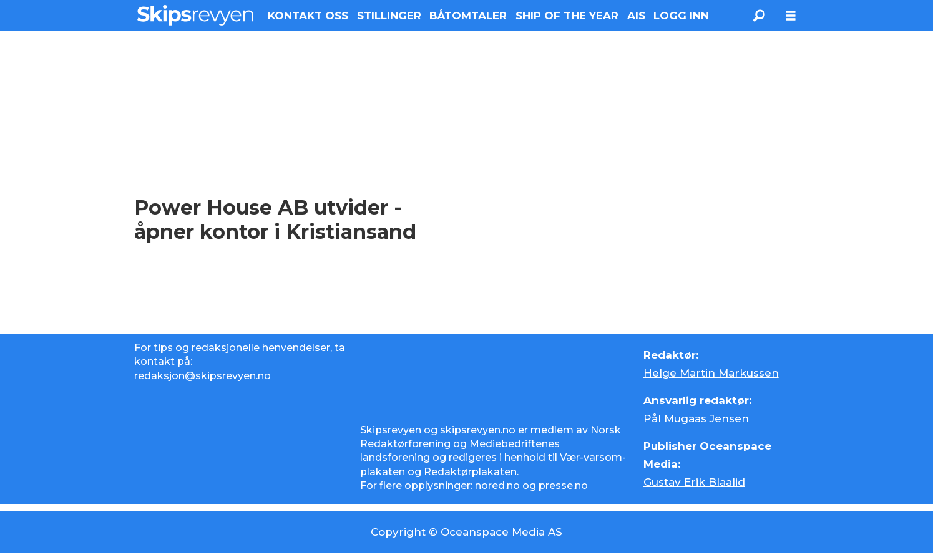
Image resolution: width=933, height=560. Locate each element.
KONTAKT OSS (308, 16)
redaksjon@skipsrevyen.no (203, 376)
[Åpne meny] (791, 16)
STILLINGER (389, 16)
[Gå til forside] (196, 15)
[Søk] (760, 16)
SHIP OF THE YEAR (567, 16)
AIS (636, 16)
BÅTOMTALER (468, 16)
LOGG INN (681, 16)
